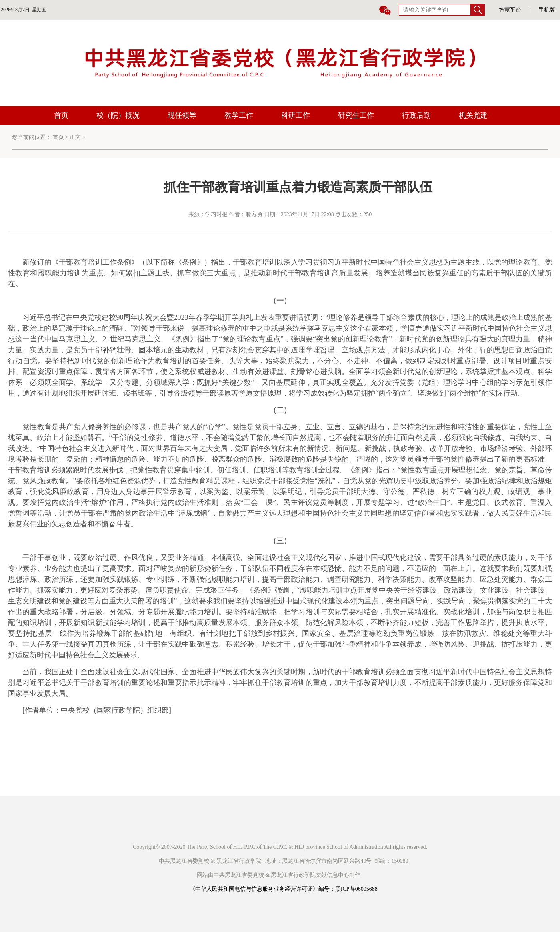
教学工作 (239, 115)
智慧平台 (510, 10)
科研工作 (296, 115)
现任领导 (182, 115)
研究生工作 (356, 115)
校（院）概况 (118, 115)
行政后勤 (416, 115)
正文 (75, 137)
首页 (61, 115)
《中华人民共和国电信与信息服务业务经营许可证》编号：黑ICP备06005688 (284, 889)
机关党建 (473, 115)
